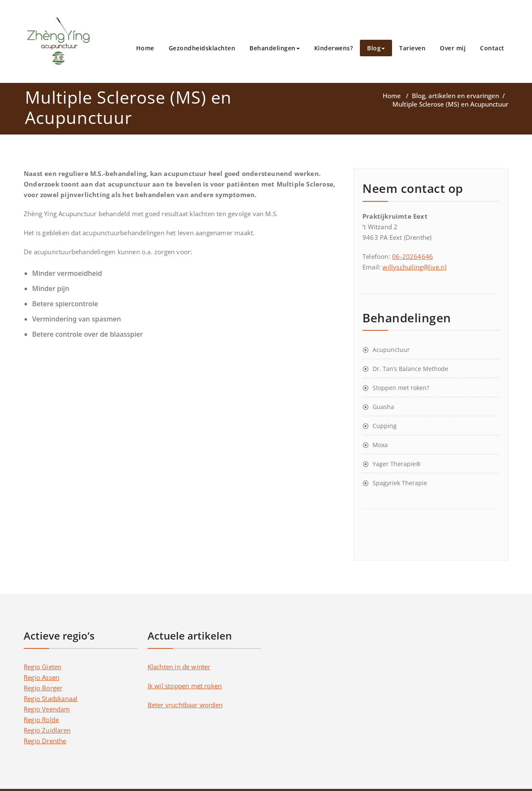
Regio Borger (43, 688)
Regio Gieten (43, 667)
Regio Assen (41, 677)
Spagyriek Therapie (400, 483)
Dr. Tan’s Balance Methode (410, 369)
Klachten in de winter (179, 667)
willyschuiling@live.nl (414, 267)
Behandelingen (275, 48)
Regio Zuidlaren (47, 730)
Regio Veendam (47, 709)
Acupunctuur (391, 350)
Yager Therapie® (397, 464)
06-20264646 (413, 256)
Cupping (385, 426)
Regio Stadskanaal (51, 698)
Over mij (453, 48)
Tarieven (412, 48)
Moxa (380, 445)
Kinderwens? (334, 48)
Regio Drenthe (45, 741)
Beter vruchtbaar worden (185, 705)
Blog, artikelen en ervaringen (455, 96)
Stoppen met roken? (401, 388)
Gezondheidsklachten (202, 48)
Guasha (383, 407)
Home (145, 48)
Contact (492, 48)
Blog (376, 48)
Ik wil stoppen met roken (185, 686)
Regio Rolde (41, 720)
